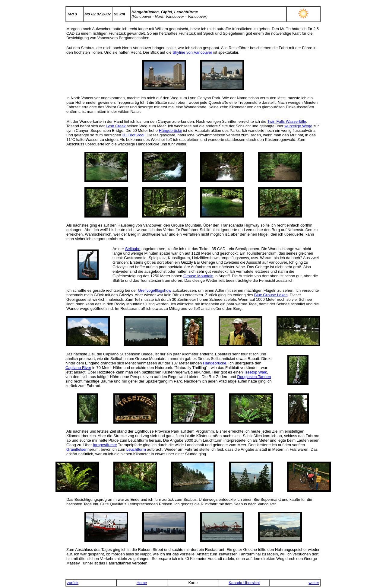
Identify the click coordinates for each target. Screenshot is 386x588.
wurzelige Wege (298, 126)
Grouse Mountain (198, 276)
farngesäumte (105, 445)
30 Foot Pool (133, 135)
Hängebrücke (171, 130)
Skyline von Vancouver (192, 52)
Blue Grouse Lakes (271, 295)
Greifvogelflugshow (155, 290)
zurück (73, 583)
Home (142, 583)
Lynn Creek (116, 126)
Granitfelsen (77, 449)
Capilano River (78, 368)
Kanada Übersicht (244, 583)
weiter (314, 583)
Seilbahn (133, 249)
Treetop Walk (255, 372)
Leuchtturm (136, 449)
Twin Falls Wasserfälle (287, 121)
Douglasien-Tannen (254, 377)
